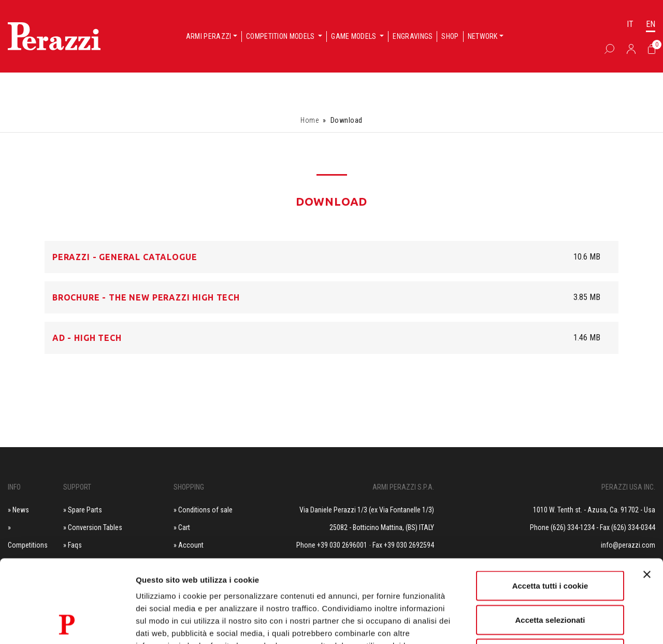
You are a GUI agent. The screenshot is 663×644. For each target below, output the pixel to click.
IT (630, 24)
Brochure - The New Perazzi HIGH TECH (146, 297)
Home (309, 120)
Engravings (413, 36)
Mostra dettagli (545, 624)
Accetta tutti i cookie (550, 508)
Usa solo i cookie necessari (550, 576)
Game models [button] (355, 36)
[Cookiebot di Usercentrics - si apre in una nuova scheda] (67, 624)
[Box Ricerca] (609, 49)
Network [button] (483, 36)
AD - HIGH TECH (87, 338)
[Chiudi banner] (647, 497)
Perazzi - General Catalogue (125, 257)
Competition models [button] (281, 36)
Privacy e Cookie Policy (268, 581)
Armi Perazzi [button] (209, 36)
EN (651, 24)
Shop (450, 36)
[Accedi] (631, 49)
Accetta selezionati (550, 542)
